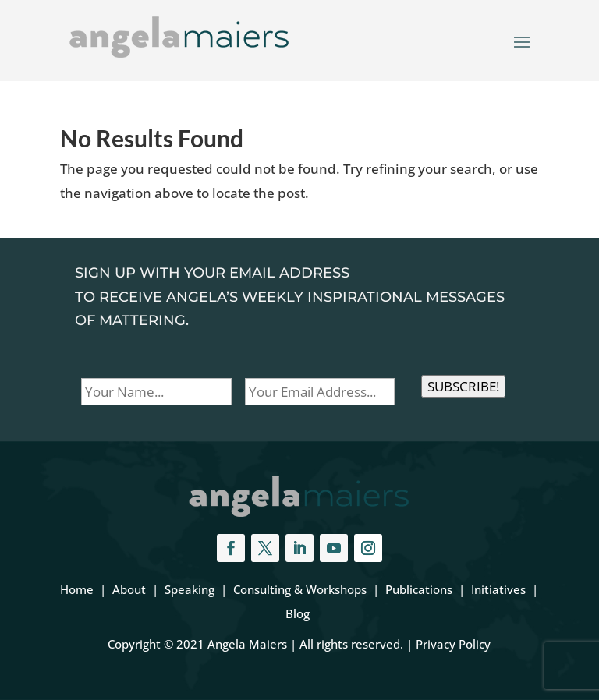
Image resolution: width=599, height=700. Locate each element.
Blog (298, 613)
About (129, 589)
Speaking (190, 589)
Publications (419, 589)
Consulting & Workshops (300, 589)
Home (77, 589)
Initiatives (498, 589)
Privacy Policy (453, 644)
